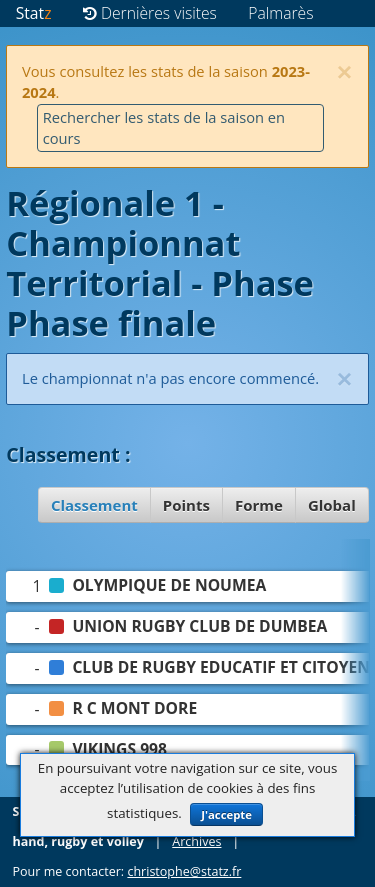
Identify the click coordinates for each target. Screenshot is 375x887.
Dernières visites (150, 13)
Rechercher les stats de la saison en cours (164, 127)
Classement (94, 505)
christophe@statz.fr (184, 871)
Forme (259, 505)
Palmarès (280, 13)
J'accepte (226, 814)
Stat (34, 13)
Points (186, 505)
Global (332, 505)
